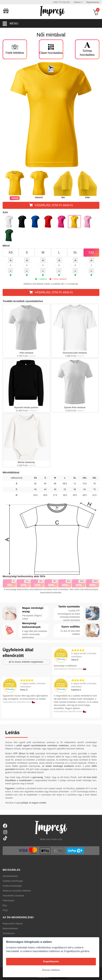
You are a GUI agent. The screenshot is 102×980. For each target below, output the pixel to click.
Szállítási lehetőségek (13, 881)
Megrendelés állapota (13, 924)
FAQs (5, 910)
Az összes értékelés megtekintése (26, 662)
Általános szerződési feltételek (17, 891)
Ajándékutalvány (10, 876)
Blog (5, 905)
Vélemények (8, 901)
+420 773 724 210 (61, 2)
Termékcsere (9, 933)
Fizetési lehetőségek (12, 886)
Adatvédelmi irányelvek (13, 896)
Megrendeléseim (10, 928)
